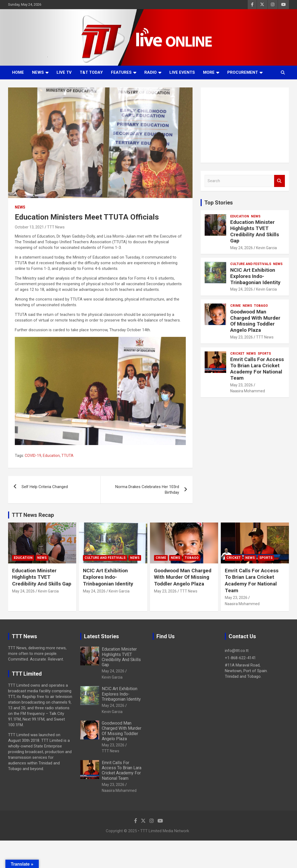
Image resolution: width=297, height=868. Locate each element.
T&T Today (91, 72)
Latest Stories (102, 636)
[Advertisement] (245, 125)
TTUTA (67, 456)
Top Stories (219, 203)
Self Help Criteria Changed (45, 487)
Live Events (182, 72)
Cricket (237, 354)
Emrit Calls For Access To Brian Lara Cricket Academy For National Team (257, 368)
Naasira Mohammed (248, 391)
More (209, 72)
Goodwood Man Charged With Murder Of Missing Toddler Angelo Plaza (255, 321)
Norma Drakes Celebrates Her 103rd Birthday (147, 490)
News (38, 72)
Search (279, 181)
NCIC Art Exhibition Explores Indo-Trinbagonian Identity (255, 276)
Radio (151, 72)
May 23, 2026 (242, 337)
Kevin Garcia (266, 248)
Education (51, 456)
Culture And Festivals (251, 264)
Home (18, 72)
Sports (264, 354)
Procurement (243, 72)
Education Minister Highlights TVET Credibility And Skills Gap (255, 231)
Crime (235, 306)
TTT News (56, 227)
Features (121, 72)
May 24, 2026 (242, 248)
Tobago (261, 306)
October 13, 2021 (29, 227)
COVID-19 (33, 456)
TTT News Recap (33, 515)
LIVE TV (64, 72)
